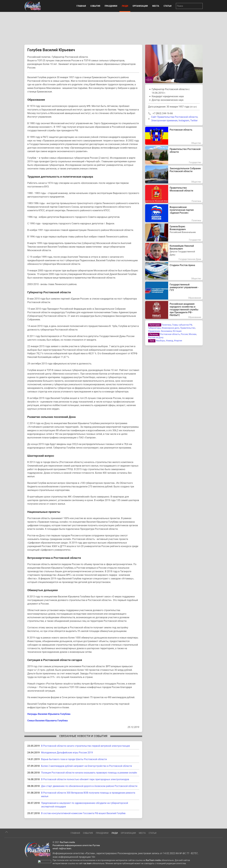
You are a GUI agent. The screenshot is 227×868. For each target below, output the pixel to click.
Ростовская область (170, 334)
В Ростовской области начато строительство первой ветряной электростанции (86, 746)
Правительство (188, 328)
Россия (184, 334)
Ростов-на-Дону (156, 337)
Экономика (166, 331)
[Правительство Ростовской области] (174, 155)
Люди (125, 6)
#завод (170, 341)
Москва (192, 334)
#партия (178, 341)
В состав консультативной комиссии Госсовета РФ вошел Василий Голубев (83, 813)
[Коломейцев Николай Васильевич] (174, 252)
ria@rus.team (65, 860)
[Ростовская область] (174, 136)
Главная (81, 6)
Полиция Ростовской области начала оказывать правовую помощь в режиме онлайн (89, 773)
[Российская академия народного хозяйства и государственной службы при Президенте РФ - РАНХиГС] (174, 310)
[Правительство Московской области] (174, 194)
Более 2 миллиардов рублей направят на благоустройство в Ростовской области (87, 766)
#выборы (161, 341)
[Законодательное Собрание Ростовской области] (174, 174)
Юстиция (177, 331)
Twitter (194, 121)
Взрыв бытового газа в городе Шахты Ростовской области (74, 759)
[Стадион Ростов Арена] (174, 271)
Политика (166, 325)
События (95, 6)
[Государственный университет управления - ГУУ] (174, 291)
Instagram (184, 121)
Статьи (168, 6)
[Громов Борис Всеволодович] (174, 233)
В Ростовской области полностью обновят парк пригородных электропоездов (85, 779)
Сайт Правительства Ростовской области (174, 117)
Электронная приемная (164, 121)
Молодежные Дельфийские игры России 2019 (67, 753)
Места (156, 6)
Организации (140, 6)
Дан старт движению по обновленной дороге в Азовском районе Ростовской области (89, 786)
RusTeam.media (67, 854)
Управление (154, 331)
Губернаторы (154, 328)
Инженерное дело (171, 328)
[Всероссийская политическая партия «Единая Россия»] (174, 213)
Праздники (111, 6)
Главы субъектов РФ (182, 325)
